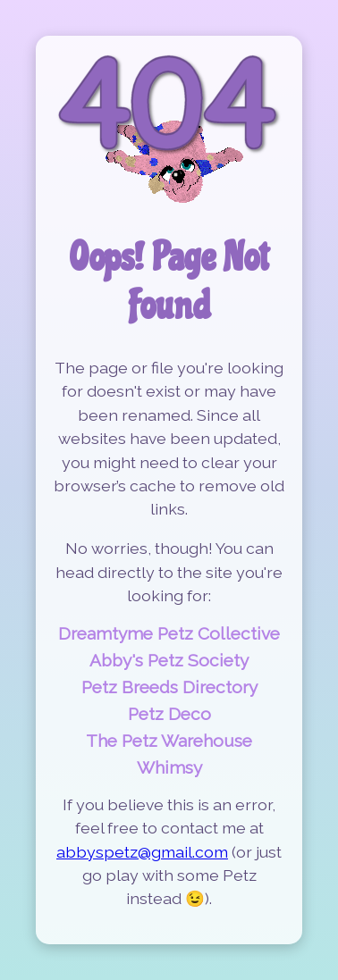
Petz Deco (169, 714)
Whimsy (169, 767)
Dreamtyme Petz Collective (169, 633)
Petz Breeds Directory (169, 687)
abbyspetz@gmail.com (142, 852)
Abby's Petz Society (169, 660)
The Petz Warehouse (169, 741)
